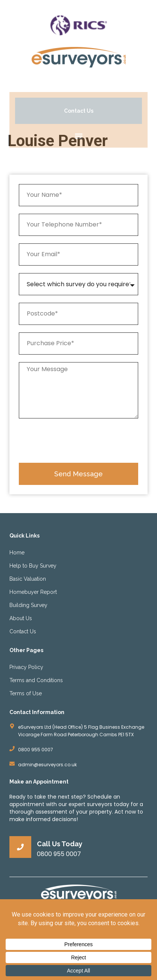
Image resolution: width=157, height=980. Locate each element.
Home (17, 553)
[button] (78, 136)
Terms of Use (26, 693)
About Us (21, 618)
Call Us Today (60, 844)
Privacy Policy (26, 667)
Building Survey (28, 605)
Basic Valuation (28, 579)
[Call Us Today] (20, 847)
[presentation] (76, 441)
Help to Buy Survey (33, 566)
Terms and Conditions (36, 680)
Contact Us (23, 631)
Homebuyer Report (33, 592)
